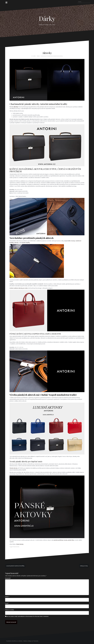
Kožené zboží (44, 56)
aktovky (16, 107)
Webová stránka (10, 610)
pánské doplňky (26, 242)
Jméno (7, 597)
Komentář (8, 578)
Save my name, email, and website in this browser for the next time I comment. (27, 616)
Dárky (47, 18)
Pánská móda (50, 56)
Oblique (30, 641)
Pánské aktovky (13, 468)
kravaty (73, 241)
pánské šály (71, 540)
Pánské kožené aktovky (58, 56)
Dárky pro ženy (84, 566)
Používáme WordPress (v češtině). (14, 641)
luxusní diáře (68, 241)
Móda (38, 56)
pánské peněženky (58, 540)
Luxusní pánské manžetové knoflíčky (15, 566)
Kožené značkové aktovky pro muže (19, 288)
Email (7, 603)
